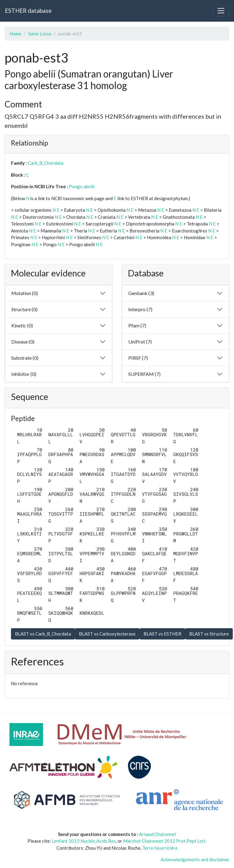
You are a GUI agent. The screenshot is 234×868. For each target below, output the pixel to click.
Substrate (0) (25, 358)
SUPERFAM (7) (144, 374)
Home (15, 34)
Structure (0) (24, 309)
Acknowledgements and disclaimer (195, 859)
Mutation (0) (25, 293)
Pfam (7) (137, 325)
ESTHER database (28, 11)
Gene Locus (40, 34)
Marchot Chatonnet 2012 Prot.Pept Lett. (165, 841)
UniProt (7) (140, 342)
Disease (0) (23, 342)
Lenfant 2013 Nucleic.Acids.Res (84, 841)
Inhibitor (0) (24, 374)
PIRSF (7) (138, 358)
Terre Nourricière (160, 848)
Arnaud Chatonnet (158, 834)
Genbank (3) (141, 293)
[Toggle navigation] (221, 11)
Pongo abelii (82, 186)
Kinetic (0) (22, 325)
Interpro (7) (140, 309)
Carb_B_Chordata (46, 163)
